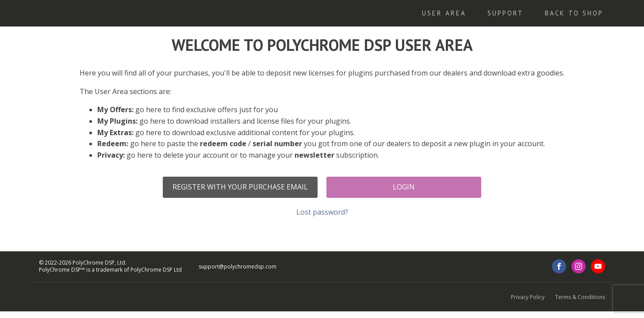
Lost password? (322, 212)
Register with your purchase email (240, 187)
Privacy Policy (528, 297)
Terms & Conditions (580, 297)
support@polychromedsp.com (238, 267)
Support (506, 13)
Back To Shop (574, 13)
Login (404, 187)
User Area (444, 13)
